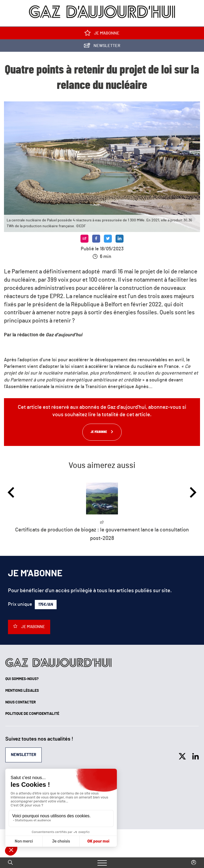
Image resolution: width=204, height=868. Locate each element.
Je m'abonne (102, 34)
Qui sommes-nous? (22, 679)
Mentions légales (22, 691)
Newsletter (102, 47)
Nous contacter (21, 702)
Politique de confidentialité (32, 714)
